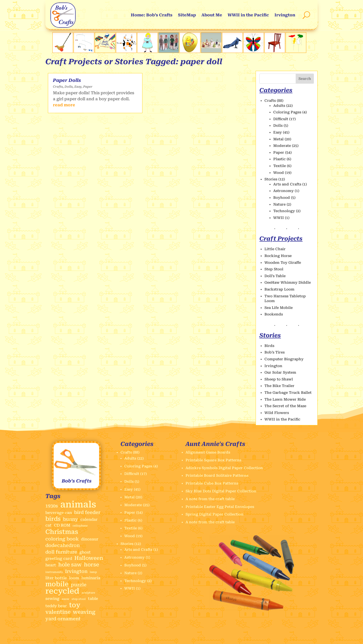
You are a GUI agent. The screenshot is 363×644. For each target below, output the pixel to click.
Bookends (274, 314)
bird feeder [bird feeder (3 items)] (87, 512)
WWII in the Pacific (248, 15)
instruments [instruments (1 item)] (54, 572)
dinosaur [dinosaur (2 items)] (90, 539)
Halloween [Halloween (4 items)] (89, 558)
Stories (271, 179)
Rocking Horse (278, 256)
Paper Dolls (67, 80)
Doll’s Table (275, 276)
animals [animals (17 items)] (78, 505)
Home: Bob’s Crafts (152, 15)
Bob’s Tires (275, 352)
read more (64, 105)
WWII (279, 218)
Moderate (282, 146)
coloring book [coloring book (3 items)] (62, 539)
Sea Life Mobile (279, 308)
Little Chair (275, 249)
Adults (279, 106)
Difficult (281, 119)
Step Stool (274, 269)
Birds (269, 346)
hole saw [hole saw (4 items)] (70, 565)
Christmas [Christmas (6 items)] (62, 532)
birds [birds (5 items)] (53, 519)
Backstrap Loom (279, 289)
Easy (78, 87)
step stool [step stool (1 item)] (79, 599)
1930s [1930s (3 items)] (52, 506)
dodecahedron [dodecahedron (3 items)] (63, 545)
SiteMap (187, 15)
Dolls (69, 87)
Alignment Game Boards (208, 452)
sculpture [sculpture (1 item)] (88, 593)
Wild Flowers (277, 413)
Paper (88, 87)
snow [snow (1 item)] (66, 599)
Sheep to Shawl (279, 379)
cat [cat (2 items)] (49, 525)
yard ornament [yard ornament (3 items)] (63, 619)
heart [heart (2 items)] (51, 565)
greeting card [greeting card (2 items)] (59, 559)
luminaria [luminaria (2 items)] (91, 578)
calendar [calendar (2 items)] (89, 520)
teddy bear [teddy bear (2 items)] (56, 606)
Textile (280, 166)
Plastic (279, 159)
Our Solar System (280, 372)
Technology (284, 211)
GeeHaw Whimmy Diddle (288, 282)
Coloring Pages (287, 112)
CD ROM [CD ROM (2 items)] (62, 525)
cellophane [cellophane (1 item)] (80, 526)
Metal (278, 139)
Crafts (58, 87)
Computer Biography (284, 359)
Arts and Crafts (287, 184)
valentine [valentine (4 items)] (58, 612)
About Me (212, 15)
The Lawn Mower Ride (285, 399)
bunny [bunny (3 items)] (71, 519)
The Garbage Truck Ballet (288, 393)
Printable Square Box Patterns (213, 460)
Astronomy (283, 191)
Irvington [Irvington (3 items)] (76, 571)
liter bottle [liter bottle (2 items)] (56, 578)
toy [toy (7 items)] (75, 605)
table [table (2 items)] (93, 599)
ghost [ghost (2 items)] (85, 552)
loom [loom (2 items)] (74, 578)
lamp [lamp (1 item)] (93, 572)
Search (305, 79)
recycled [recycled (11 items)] (62, 591)
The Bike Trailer (279, 386)
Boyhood (282, 198)
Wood (279, 173)
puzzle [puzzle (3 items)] (79, 585)
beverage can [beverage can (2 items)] (59, 513)
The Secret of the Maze (285, 406)
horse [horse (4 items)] (92, 565)
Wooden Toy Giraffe (283, 263)
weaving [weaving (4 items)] (84, 612)
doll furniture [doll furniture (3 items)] (61, 552)
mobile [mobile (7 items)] (57, 584)
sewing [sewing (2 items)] (52, 599)
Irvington (285, 15)
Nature (279, 204)
